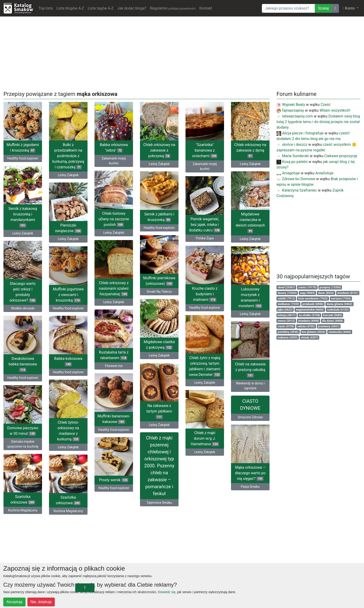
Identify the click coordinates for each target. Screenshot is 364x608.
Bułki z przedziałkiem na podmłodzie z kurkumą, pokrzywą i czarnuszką (68, 156)
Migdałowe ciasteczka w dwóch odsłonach (250, 223)
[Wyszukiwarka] (288, 8)
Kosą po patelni (292, 162)
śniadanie (348, 293)
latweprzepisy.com (295, 116)
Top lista (46, 8)
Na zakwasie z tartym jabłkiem (159, 411)
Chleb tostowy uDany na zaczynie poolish (114, 219)
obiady (310, 338)
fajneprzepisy (290, 110)
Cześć (326, 105)
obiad (286, 287)
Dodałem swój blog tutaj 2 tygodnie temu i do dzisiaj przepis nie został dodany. (318, 122)
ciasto (286, 326)
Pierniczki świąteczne (68, 228)
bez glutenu (313, 332)
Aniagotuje (288, 173)
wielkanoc (288, 304)
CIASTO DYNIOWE (250, 405)
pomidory (288, 332)
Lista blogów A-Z (70, 8)
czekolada (338, 310)
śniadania (308, 321)
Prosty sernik (114, 480)
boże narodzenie (313, 299)
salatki (286, 299)
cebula (306, 326)
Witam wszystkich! (335, 110)
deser (326, 293)
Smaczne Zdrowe (250, 417)
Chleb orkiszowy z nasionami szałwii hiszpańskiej (114, 288)
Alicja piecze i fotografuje (300, 133)
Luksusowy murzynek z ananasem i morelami (250, 297)
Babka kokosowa (68, 361)
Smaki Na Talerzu (159, 292)
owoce (286, 321)
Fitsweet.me (114, 366)
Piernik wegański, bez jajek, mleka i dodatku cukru (205, 225)
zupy (307, 293)
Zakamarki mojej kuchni (114, 161)
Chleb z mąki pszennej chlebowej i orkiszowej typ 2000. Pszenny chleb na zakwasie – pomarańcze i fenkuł (159, 466)
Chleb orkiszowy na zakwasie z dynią (250, 150)
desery (287, 293)
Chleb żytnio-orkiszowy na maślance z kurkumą (68, 431)
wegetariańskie (310, 310)
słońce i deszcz (292, 145)
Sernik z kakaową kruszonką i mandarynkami (23, 217)
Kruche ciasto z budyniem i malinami (205, 294)
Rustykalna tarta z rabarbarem (114, 355)
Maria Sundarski (293, 156)
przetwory (329, 326)
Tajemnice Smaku (159, 503)
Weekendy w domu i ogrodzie (250, 386)
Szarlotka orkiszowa (23, 499)
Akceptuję (14, 602)
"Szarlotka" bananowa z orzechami (205, 150)
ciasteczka (340, 332)
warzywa (341, 299)
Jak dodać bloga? (132, 8)
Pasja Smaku (250, 487)
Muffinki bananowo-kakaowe (114, 419)
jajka (285, 310)
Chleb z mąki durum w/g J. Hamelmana (205, 438)
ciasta (307, 287)
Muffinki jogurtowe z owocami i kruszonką (68, 295)
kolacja (287, 315)
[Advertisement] (182, 53)
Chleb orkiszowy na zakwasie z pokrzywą (159, 150)
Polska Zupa (205, 238)
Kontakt (206, 8)
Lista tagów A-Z (101, 8)
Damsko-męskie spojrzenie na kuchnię (23, 444)
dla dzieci (333, 321)
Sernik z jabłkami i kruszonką (159, 217)
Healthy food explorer (23, 158)
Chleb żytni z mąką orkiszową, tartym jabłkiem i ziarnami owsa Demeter (205, 366)
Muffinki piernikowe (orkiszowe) (159, 281)
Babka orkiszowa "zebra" (114, 148)
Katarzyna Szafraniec (297, 190)
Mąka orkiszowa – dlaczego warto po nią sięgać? (250, 473)
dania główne (340, 304)
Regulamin (173, 8)
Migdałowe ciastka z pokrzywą (159, 345)
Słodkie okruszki (23, 308)
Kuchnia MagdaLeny (23, 510)
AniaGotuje (324, 173)
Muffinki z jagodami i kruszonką (23, 148)
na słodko (309, 315)
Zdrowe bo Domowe (296, 179)
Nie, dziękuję (41, 602)
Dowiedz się (167, 592)
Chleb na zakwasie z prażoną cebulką (250, 370)
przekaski (313, 304)
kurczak (333, 315)
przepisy (330, 287)
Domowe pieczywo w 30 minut (23, 431)
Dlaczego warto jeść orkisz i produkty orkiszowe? (23, 292)
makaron (288, 338)
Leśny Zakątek (68, 175)
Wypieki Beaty (291, 105)
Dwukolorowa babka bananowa (23, 364)
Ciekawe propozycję (341, 156)
